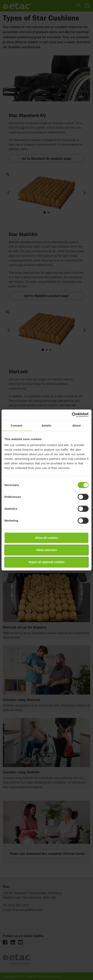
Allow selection (46, 550)
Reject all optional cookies (46, 562)
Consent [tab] (17, 425)
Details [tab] (46, 425)
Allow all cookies (47, 538)
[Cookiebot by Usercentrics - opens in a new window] (72, 415)
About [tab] (77, 425)
